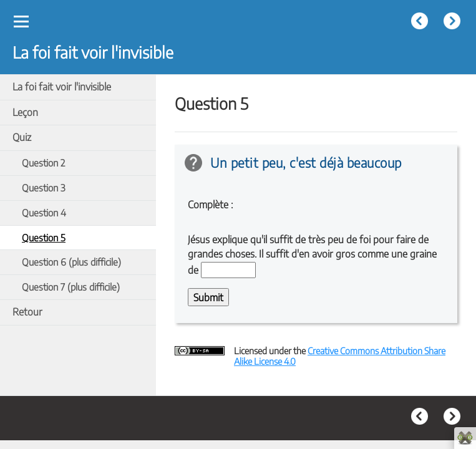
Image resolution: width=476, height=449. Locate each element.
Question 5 (44, 237)
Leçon (25, 112)
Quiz (22, 137)
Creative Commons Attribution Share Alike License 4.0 (340, 356)
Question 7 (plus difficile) (71, 287)
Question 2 (43, 162)
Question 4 (44, 212)
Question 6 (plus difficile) (71, 262)
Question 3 (44, 187)
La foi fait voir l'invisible (62, 87)
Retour (27, 312)
